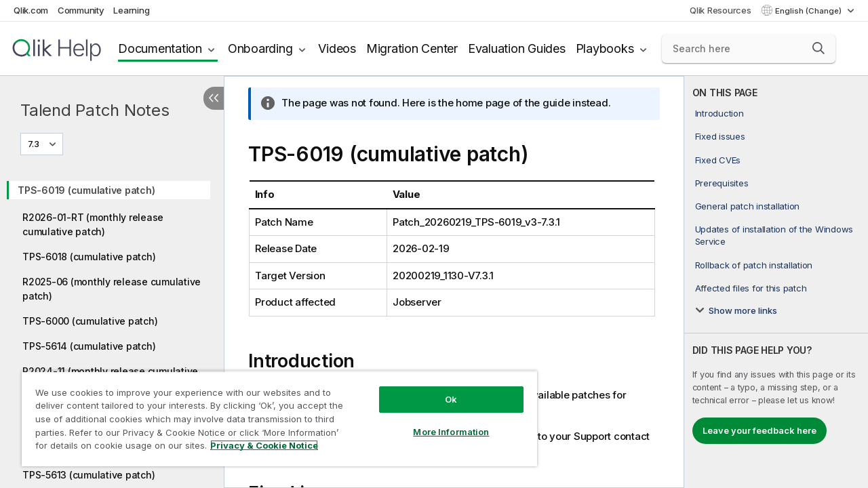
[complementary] (776, 282)
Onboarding (260, 48)
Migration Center (412, 48)
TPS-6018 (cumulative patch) (89, 257)
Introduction (719, 113)
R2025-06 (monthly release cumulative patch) (112, 289)
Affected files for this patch (751, 288)
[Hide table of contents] (214, 98)
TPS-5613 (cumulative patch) (88, 475)
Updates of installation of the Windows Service (774, 235)
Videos (337, 48)
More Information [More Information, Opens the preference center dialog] (441, 422)
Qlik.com (31, 10)
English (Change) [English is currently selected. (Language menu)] (809, 11)
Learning (131, 10)
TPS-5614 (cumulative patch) (89, 346)
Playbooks (605, 48)
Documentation (160, 48)
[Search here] (749, 49)
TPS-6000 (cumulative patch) (90, 321)
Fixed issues (720, 136)
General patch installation (748, 206)
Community (81, 10)
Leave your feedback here (759, 430)
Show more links (743, 310)
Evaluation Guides (517, 48)
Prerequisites (722, 183)
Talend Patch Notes (95, 110)
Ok (441, 389)
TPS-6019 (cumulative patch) (86, 190)
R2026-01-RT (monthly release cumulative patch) (93, 224)
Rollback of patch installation (754, 265)
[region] (273, 413)
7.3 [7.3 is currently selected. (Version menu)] (35, 144)
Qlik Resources (721, 10)
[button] (818, 48)
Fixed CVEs (718, 160)
